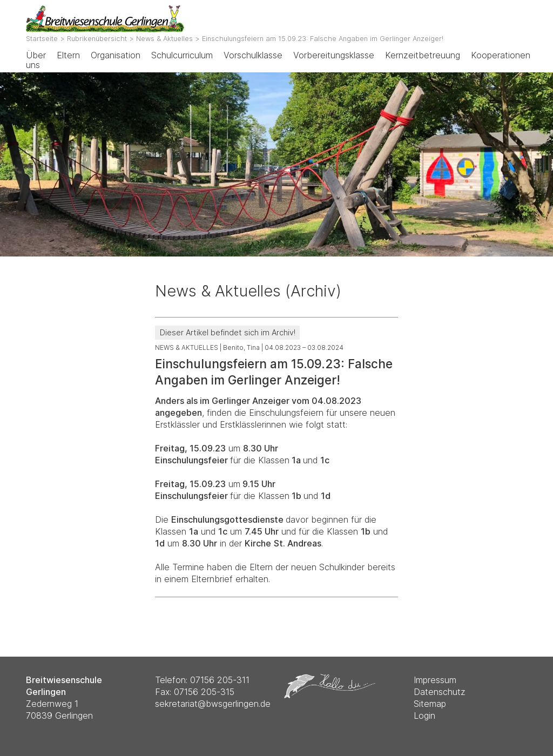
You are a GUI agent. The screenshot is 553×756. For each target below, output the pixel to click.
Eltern (68, 55)
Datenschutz (440, 692)
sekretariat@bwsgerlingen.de (213, 704)
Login (424, 715)
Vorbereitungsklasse (334, 55)
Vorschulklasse (253, 55)
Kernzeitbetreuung (423, 55)
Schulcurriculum (182, 55)
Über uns (36, 60)
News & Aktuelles (164, 39)
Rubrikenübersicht (97, 39)
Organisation (116, 55)
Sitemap (430, 704)
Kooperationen (501, 55)
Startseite (42, 39)
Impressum (435, 680)
